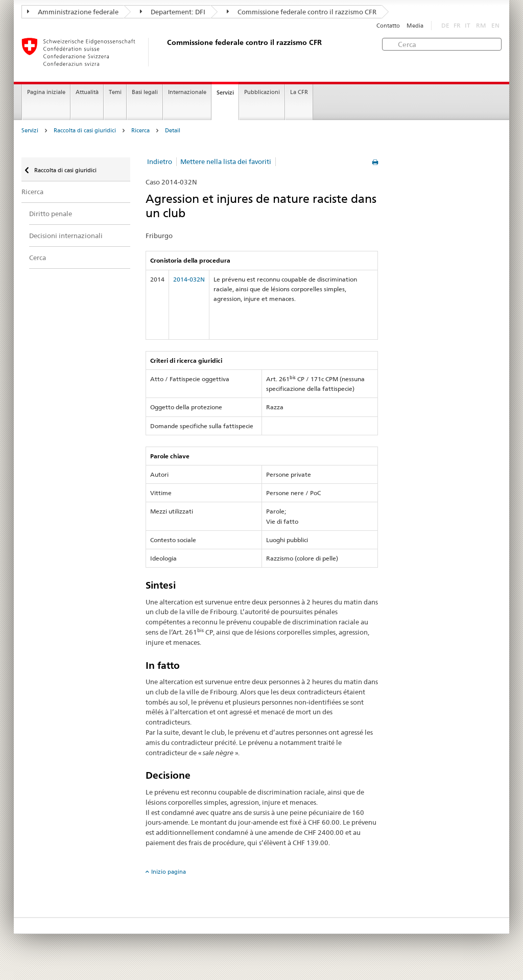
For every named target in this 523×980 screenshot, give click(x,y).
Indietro (160, 161)
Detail (173, 131)
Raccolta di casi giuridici (85, 131)
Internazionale (187, 92)
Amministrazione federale (73, 12)
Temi (115, 92)
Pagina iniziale (46, 92)
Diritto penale (51, 214)
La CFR (299, 92)
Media (415, 26)
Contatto (388, 26)
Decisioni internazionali (66, 236)
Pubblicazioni (262, 92)
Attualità (87, 92)
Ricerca (140, 131)
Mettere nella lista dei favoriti (226, 161)
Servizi (225, 92)
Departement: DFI (173, 12)
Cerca (38, 258)
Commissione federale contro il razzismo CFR (302, 12)
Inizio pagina (169, 872)
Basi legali (145, 92)
